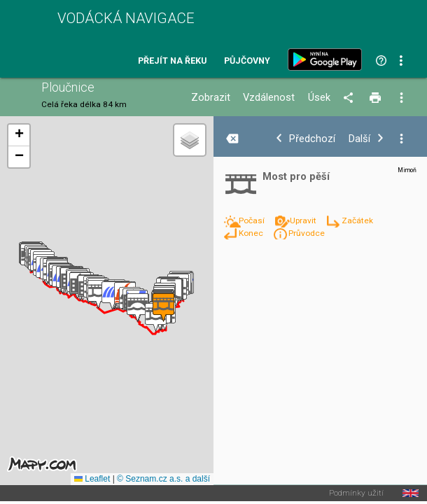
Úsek (319, 98)
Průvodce (307, 233)
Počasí (253, 220)
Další (359, 139)
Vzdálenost (269, 98)
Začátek (357, 220)
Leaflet (92, 479)
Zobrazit (211, 98)
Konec (252, 233)
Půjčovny (247, 61)
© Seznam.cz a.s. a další (163, 479)
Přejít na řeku (172, 61)
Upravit (304, 220)
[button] (138, 308)
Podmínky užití (356, 493)
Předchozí (312, 139)
